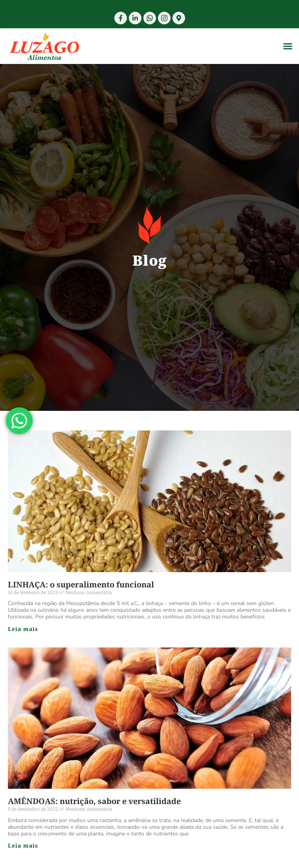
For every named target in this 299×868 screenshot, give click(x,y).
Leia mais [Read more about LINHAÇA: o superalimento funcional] (23, 629)
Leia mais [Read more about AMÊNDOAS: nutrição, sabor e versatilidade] (23, 845)
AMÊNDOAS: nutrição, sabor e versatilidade (94, 801)
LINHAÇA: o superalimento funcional (81, 584)
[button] (288, 46)
